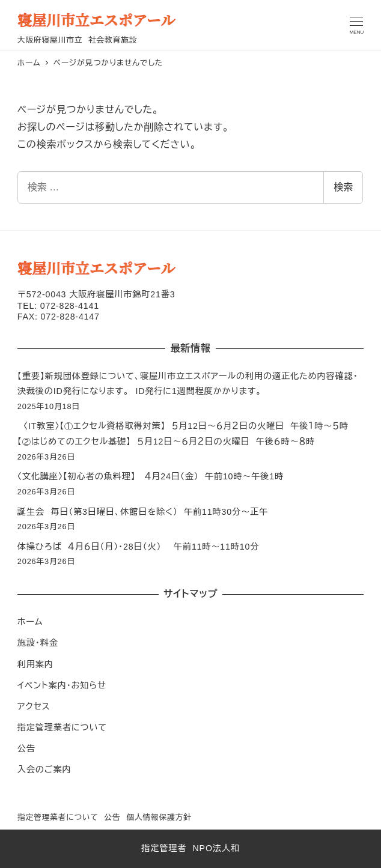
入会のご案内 (44, 769)
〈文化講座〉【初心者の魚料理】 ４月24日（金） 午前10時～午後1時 (151, 476)
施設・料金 (38, 643)
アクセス (34, 706)
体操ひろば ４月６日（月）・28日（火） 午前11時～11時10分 (138, 547)
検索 (343, 187)
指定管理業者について (62, 727)
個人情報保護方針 (159, 817)
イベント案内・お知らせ (62, 685)
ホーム (30, 622)
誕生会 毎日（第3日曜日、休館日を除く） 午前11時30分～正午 (143, 512)
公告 (26, 748)
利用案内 (35, 664)
